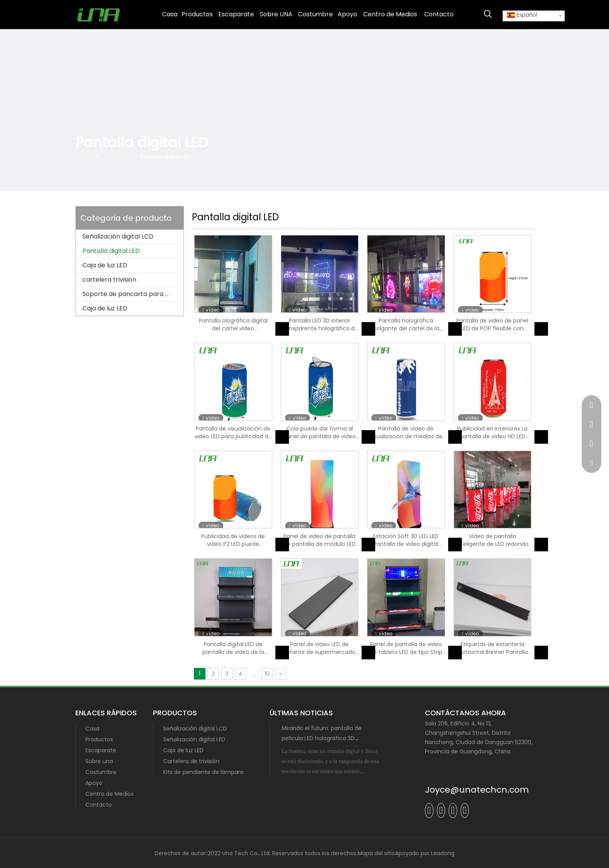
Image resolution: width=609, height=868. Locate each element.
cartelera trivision (109, 280)
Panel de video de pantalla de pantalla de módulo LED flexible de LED (320, 540)
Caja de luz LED (105, 265)
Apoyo (94, 783)
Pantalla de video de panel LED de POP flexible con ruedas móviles (492, 324)
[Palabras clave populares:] (488, 14)
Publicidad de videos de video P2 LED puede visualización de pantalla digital (233, 540)
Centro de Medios (110, 794)
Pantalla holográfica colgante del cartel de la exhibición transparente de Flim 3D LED (406, 324)
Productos (99, 739)
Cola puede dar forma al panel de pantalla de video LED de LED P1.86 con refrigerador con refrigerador (320, 432)
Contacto (99, 805)
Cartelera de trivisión (191, 761)
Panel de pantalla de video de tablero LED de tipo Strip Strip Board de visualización (406, 648)
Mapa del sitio (376, 853)
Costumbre (101, 772)
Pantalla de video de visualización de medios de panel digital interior (406, 432)
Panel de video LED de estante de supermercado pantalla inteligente (319, 648)
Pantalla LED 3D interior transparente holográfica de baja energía (320, 324)
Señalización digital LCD (118, 236)
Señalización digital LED (194, 739)
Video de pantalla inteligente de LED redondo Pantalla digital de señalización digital (492, 540)
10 (267, 674)
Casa (92, 729)
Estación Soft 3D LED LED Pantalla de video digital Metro (406, 540)
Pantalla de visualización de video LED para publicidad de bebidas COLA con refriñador (233, 432)
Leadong (443, 853)
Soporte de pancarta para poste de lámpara (133, 294)
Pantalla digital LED (111, 251)
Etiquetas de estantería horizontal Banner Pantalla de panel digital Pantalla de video (492, 648)
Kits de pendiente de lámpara (203, 772)
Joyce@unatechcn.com (477, 790)
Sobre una (99, 761)
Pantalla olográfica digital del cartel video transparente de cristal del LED (233, 324)
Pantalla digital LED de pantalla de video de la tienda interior (233, 648)
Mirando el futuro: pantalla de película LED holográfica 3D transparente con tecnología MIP (326, 738)
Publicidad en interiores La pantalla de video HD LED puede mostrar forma (492, 432)
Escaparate (101, 750)
